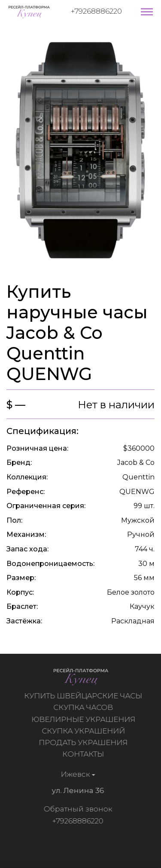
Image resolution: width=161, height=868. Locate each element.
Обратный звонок (76, 809)
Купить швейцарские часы (84, 696)
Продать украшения (84, 742)
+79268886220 (96, 11)
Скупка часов (84, 707)
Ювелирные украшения (85, 719)
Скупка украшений (85, 731)
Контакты (84, 754)
